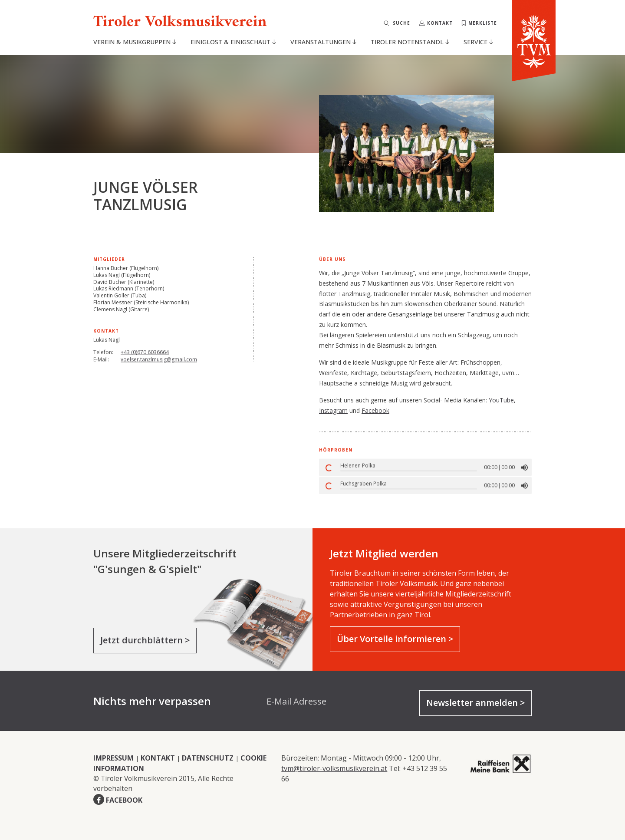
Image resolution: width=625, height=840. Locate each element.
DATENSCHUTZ (208, 758)
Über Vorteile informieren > (395, 639)
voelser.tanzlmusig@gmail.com (159, 368)
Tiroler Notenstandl (410, 42)
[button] (525, 472)
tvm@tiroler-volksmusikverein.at (334, 768)
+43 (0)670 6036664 (145, 357)
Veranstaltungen (323, 42)
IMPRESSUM (113, 758)
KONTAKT (158, 758)
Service (478, 42)
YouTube (501, 400)
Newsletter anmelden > (475, 703)
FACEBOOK (124, 800)
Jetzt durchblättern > (145, 640)
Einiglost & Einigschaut (233, 42)
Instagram (333, 410)
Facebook (375, 410)
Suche (401, 23)
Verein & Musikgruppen (135, 42)
